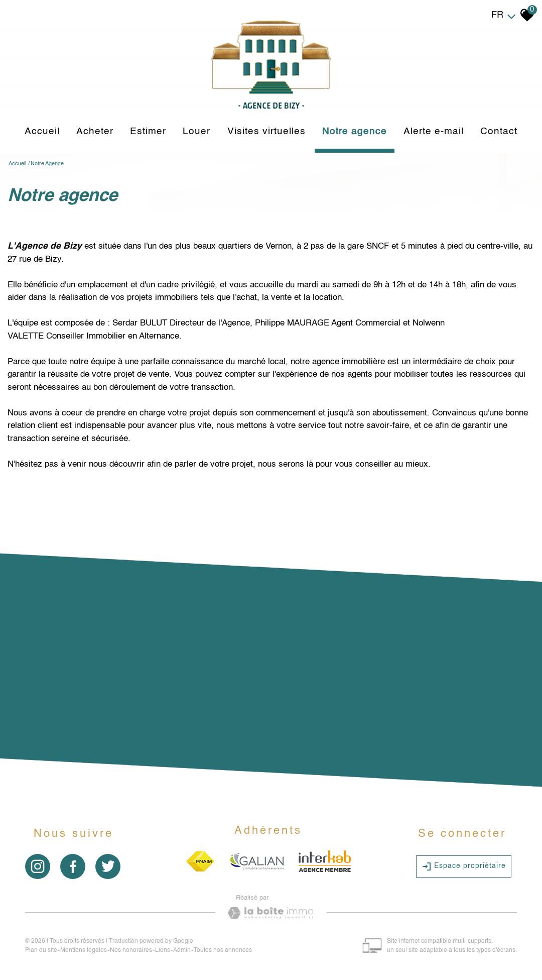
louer (196, 131)
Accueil (42, 131)
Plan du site (41, 950)
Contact (499, 131)
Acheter (95, 131)
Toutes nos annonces (223, 950)
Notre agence (355, 131)
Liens (163, 950)
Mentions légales (84, 950)
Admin (182, 950)
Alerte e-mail (434, 131)
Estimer (148, 131)
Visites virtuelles (266, 131)
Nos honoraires (131, 950)
